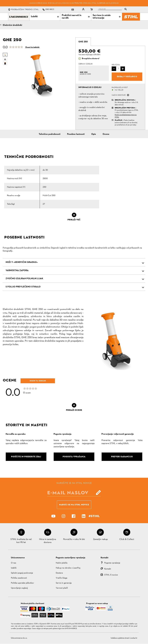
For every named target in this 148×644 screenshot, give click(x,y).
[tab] (83, 42)
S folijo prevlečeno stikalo (23, 287)
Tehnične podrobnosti (50, 134)
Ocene (106, 134)
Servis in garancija (64, 583)
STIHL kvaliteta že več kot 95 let (21, 541)
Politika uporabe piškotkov (22, 583)
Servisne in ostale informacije (107, 17)
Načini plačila (62, 563)
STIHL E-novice (111, 575)
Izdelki (45, 17)
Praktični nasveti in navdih (76, 17)
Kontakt (108, 569)
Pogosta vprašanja (112, 563)
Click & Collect (127, 539)
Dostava (59, 573)
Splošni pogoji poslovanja (22, 573)
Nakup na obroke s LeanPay (68, 568)
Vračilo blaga (61, 578)
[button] (128, 95)
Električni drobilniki (12, 25)
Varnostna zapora (17, 271)
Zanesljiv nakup (100, 539)
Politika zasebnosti (19, 578)
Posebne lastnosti (76, 134)
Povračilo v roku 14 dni (74, 539)
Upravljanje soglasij (19, 588)
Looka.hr (134, 638)
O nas (13, 563)
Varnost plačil (62, 588)
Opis (94, 134)
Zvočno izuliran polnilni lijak (24, 279)
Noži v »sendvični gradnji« (22, 262)
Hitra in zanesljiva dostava (48, 541)
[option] (41, 75)
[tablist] (113, 10)
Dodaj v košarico (127, 77)
